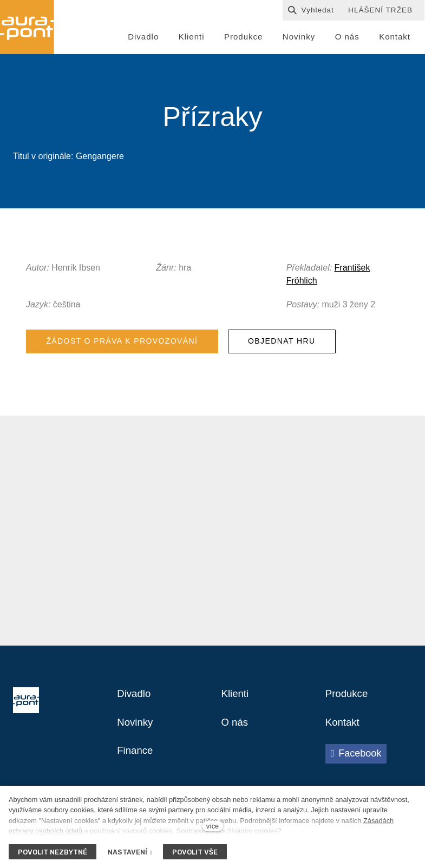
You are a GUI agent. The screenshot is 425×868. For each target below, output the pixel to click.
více (212, 826)
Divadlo (135, 714)
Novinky (136, 744)
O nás (236, 744)
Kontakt (344, 744)
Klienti (236, 714)
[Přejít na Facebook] (356, 775)
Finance (136, 773)
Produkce (348, 714)
